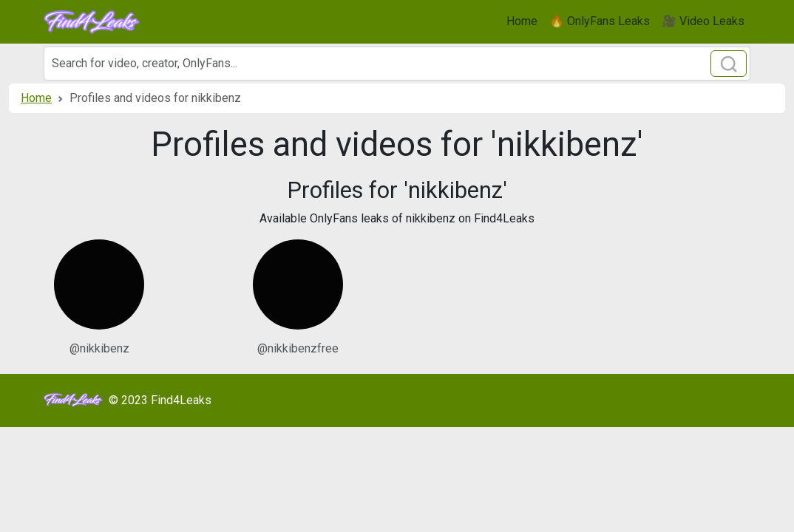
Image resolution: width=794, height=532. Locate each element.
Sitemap (723, 400)
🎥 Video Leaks (703, 21)
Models (670, 400)
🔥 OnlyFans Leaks (600, 21)
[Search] (397, 64)
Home (522, 21)
